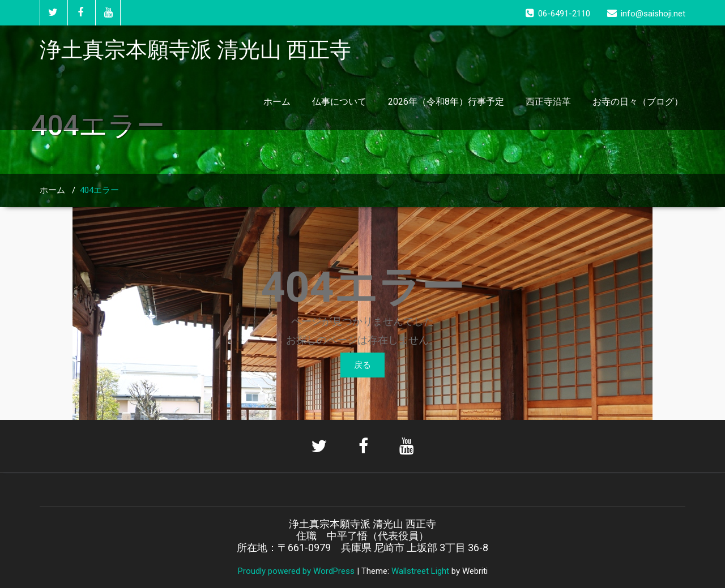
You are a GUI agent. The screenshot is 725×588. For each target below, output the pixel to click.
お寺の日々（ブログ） (638, 102)
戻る (362, 365)
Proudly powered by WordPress (296, 571)
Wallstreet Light (420, 571)
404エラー (99, 190)
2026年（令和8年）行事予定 (446, 102)
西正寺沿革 (548, 102)
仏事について (339, 102)
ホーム (277, 102)
